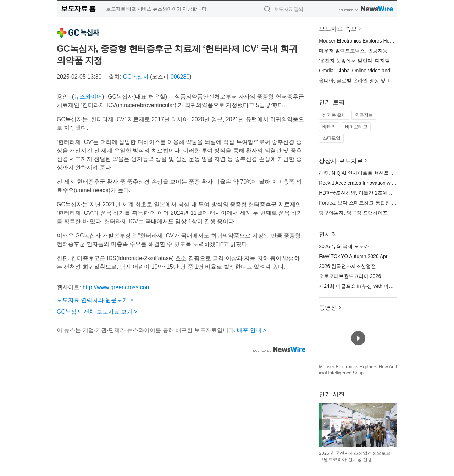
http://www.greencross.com (117, 287)
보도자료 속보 (338, 29)
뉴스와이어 (88, 97)
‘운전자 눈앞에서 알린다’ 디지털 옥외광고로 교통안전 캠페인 (386, 61)
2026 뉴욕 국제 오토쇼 (344, 246)
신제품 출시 (334, 115)
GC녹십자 (136, 77)
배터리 (329, 127)
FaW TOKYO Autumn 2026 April (354, 256)
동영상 (328, 308)
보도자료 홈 (78, 9)
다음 (392, 425)
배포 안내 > (251, 330)
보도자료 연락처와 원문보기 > (95, 300)
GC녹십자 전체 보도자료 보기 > (97, 312)
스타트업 (331, 138)
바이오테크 (356, 127)
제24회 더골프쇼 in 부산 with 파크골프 (361, 286)
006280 (180, 77)
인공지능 (364, 115)
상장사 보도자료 (341, 161)
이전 (325, 425)
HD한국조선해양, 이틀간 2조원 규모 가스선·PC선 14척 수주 (385, 193)
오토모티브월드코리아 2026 (350, 276)
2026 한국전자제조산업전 (347, 266)
